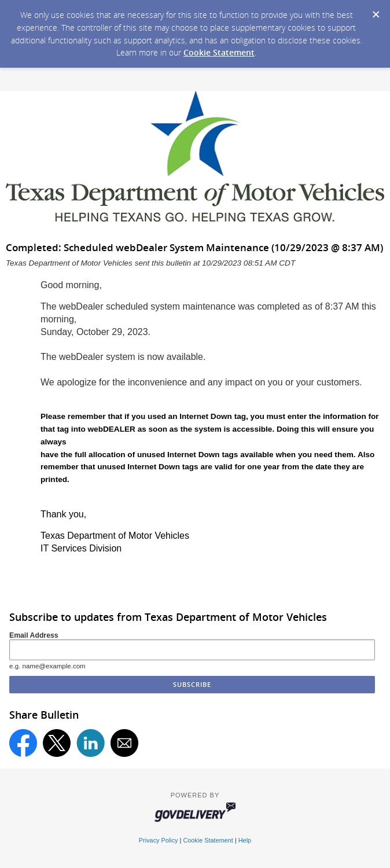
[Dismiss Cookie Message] (376, 11)
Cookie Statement (219, 52)
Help (245, 840)
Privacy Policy (159, 840)
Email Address (34, 635)
